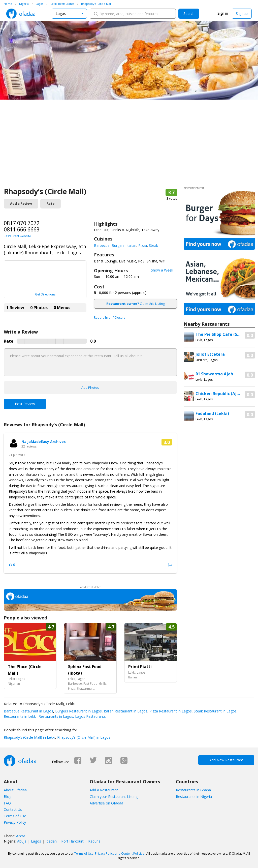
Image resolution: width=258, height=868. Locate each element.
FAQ (7, 803)
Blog (8, 797)
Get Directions (45, 294)
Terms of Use (15, 816)
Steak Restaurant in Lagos (215, 711)
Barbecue (102, 245)
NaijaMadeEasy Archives (44, 442)
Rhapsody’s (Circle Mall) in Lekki (29, 737)
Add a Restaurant (104, 790)
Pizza (143, 245)
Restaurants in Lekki (20, 716)
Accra (21, 836)
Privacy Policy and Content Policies (120, 854)
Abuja (22, 841)
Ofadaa (21, 14)
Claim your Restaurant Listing (114, 797)
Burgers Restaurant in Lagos (78, 711)
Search (189, 13)
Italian (131, 245)
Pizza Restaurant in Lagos (170, 711)
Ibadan (51, 841)
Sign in (223, 13)
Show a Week (162, 270)
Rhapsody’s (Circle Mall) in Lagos (83, 737)
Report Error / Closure (110, 318)
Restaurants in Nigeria (194, 797)
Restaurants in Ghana (193, 790)
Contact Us (13, 809)
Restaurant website (17, 236)
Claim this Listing (136, 304)
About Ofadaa (15, 790)
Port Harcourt (72, 841)
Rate (51, 203)
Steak (153, 245)
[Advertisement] (129, 149)
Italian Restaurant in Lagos (125, 711)
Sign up (242, 13)
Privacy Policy (15, 822)
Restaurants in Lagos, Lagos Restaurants (72, 716)
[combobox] (69, 14)
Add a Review (21, 203)
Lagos (36, 841)
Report (170, 565)
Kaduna (94, 841)
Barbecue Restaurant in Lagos (28, 711)
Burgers (118, 245)
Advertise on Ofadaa (106, 803)
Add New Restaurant (226, 760)
